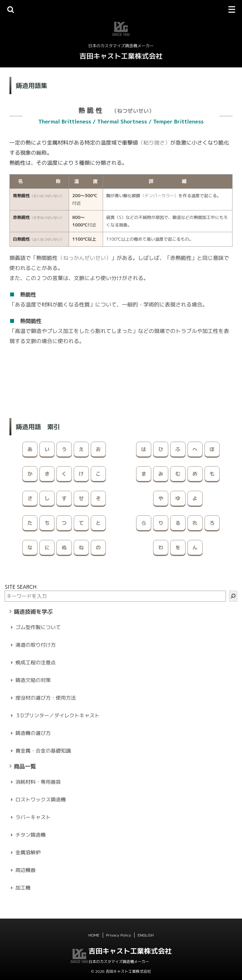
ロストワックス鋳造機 (41, 799)
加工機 (23, 888)
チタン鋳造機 (31, 835)
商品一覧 (25, 766)
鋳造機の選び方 (33, 733)
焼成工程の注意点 (36, 662)
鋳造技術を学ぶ (33, 612)
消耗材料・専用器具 (38, 782)
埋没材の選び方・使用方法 (46, 698)
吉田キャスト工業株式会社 (121, 56)
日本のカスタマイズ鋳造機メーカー (119, 962)
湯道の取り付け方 (36, 645)
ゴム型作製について (38, 627)
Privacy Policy (119, 935)
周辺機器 (26, 870)
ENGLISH (146, 935)
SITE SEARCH (21, 587)
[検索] (233, 596)
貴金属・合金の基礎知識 (43, 751)
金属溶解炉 (28, 852)
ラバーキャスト (33, 817)
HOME (94, 935)
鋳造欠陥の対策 (33, 680)
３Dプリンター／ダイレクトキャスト (58, 715)
